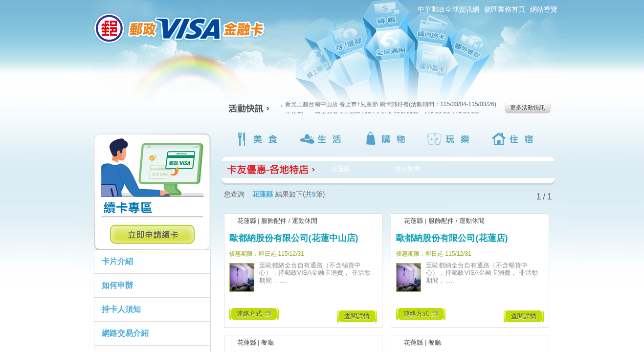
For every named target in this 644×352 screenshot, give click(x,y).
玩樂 (451, 139)
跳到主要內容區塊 (5, 5)
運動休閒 (305, 221)
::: (80, 4)
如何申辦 (117, 285)
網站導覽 (544, 9)
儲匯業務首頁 (505, 9)
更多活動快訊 (528, 108)
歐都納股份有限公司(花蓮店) (452, 238)
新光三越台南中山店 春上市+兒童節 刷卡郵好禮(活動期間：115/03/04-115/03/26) (389, 104)
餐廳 (267, 342)
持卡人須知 (121, 309)
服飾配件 (274, 221)
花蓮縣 (247, 221)
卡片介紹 (117, 261)
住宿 (515, 139)
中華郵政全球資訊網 (448, 9)
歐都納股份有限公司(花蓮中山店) (294, 238)
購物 (387, 139)
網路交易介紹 (125, 333)
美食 (258, 139)
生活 (322, 139)
